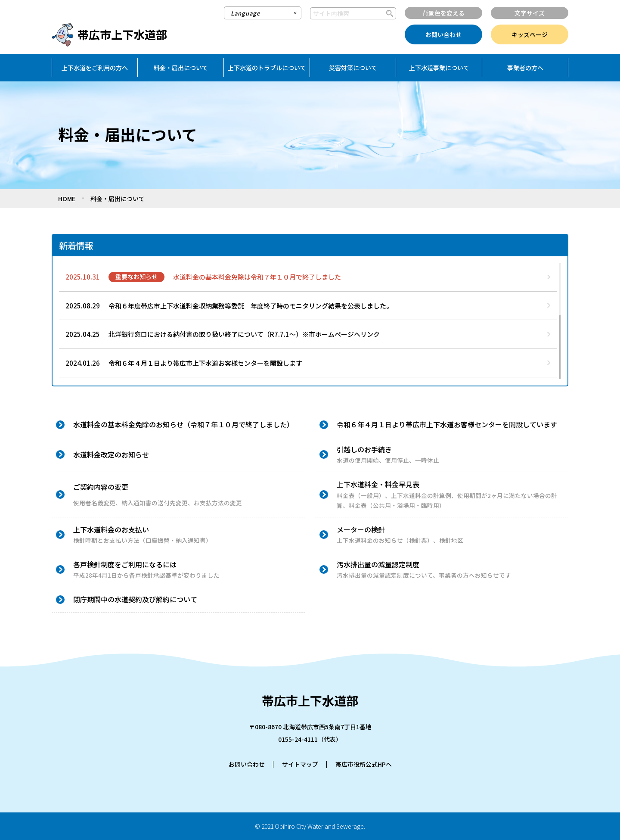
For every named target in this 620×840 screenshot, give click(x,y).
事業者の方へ (525, 68)
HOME (67, 199)
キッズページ (530, 34)
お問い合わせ (443, 34)
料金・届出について (181, 68)
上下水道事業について (439, 68)
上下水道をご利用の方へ (95, 68)
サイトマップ (300, 764)
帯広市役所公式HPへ (364, 764)
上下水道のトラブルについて (267, 68)
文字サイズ (530, 13)
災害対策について (353, 68)
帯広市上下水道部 (122, 34)
